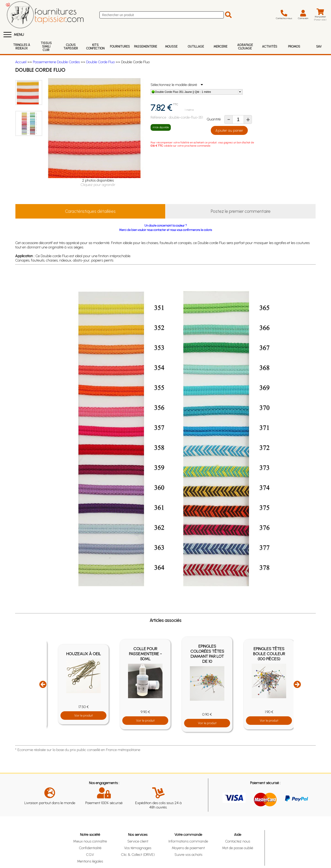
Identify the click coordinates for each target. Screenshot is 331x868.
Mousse (171, 47)
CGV (90, 855)
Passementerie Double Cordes (56, 62)
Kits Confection (95, 47)
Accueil (21, 62)
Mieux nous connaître (90, 841)
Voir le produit (84, 716)
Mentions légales (90, 861)
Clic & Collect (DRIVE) (138, 855)
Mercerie (220, 47)
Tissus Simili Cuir (46, 47)
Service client (138, 841)
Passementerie (146, 47)
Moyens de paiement (188, 848)
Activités (270, 47)
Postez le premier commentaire (241, 211)
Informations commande (188, 841)
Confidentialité (90, 848)
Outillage (196, 47)
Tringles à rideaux (22, 47)
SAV (319, 47)
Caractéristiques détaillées (90, 211)
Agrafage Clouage (245, 47)
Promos (294, 47)
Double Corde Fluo (100, 62)
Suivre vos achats (188, 855)
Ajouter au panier (229, 130)
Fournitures (120, 47)
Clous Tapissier (71, 47)
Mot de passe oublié (238, 848)
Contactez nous (238, 841)
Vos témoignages (138, 848)
